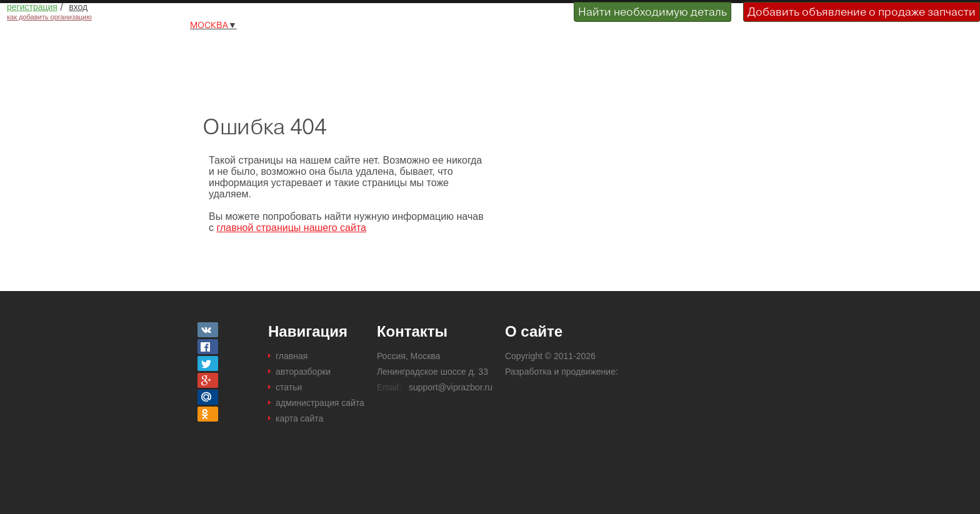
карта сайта (299, 418)
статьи (289, 387)
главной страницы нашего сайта (291, 228)
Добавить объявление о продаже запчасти (862, 12)
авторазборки (303, 372)
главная (292, 356)
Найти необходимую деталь (652, 12)
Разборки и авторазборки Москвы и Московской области (276, 52)
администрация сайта (320, 403)
